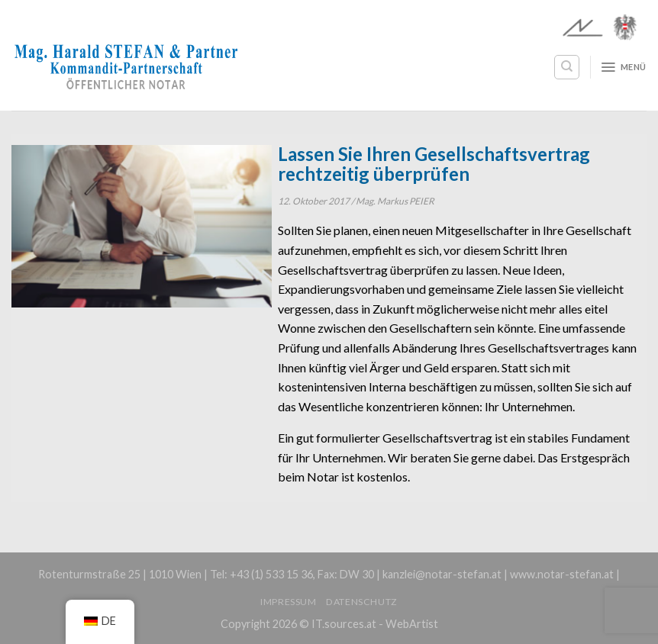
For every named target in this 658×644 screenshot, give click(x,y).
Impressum (289, 602)
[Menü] (623, 67)
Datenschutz (362, 602)
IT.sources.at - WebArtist (375, 624)
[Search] (567, 67)
